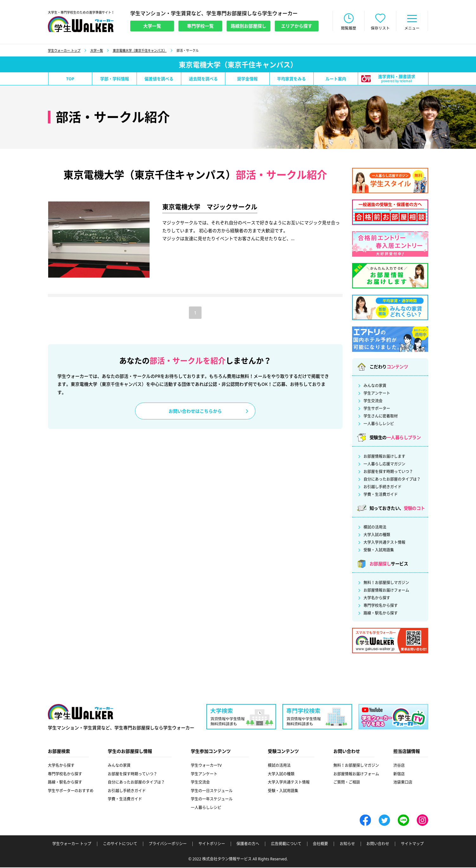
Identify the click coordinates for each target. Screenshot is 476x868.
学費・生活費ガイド (381, 495)
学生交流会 (373, 402)
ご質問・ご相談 (347, 783)
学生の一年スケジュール (212, 800)
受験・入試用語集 (379, 551)
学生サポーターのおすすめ (71, 791)
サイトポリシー (212, 845)
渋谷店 (399, 766)
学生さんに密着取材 (381, 417)
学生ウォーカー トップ (64, 51)
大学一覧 (97, 51)
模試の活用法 (375, 528)
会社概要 (320, 845)
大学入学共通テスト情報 (384, 543)
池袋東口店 (403, 783)
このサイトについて (120, 845)
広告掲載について (286, 845)
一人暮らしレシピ (379, 424)
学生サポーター (377, 409)
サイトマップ (412, 845)
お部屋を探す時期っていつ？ (388, 472)
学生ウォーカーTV (206, 766)
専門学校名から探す (381, 606)
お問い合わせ (378, 845)
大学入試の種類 (377, 536)
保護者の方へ (248, 845)
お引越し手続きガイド (383, 488)
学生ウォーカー (80, 713)
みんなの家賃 (375, 386)
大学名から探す (377, 599)
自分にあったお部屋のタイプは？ (392, 480)
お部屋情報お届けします (384, 457)
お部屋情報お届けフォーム (386, 591)
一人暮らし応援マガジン (384, 465)
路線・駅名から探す (381, 614)
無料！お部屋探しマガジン (386, 583)
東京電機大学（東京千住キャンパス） (140, 51)
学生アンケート (377, 394)
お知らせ (347, 845)
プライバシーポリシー (168, 845)
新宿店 (399, 775)
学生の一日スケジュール (212, 791)
